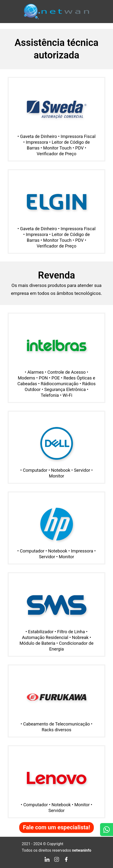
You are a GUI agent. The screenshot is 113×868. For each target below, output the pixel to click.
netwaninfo (82, 850)
